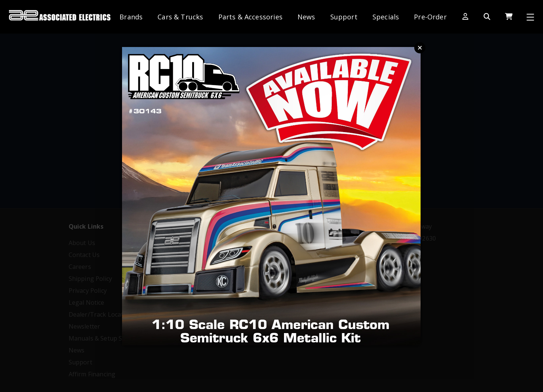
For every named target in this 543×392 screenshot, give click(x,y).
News (306, 17)
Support (344, 17)
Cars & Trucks (180, 17)
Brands (131, 17)
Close (420, 48)
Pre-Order (430, 17)
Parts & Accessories (250, 17)
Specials (386, 17)
